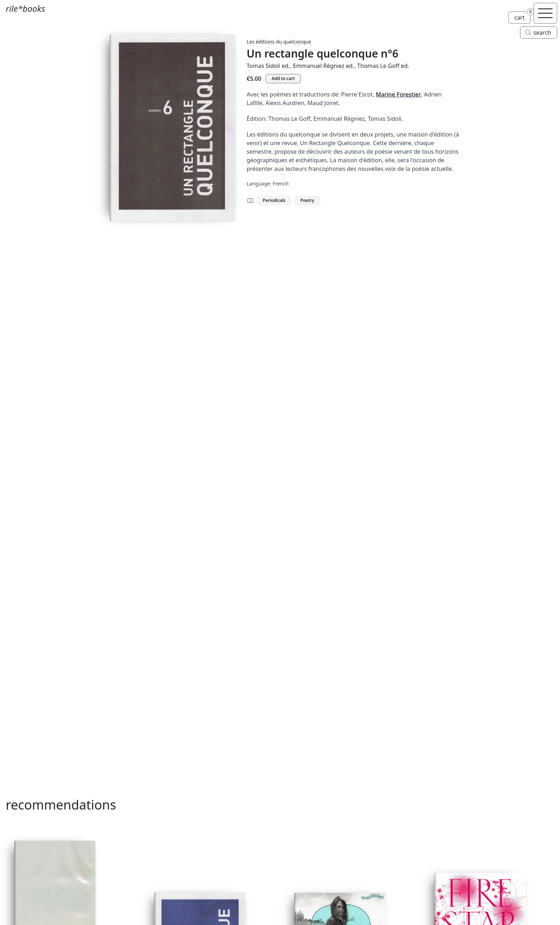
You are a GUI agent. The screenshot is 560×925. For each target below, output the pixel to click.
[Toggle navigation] (545, 13)
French (281, 184)
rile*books (25, 8)
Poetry (307, 200)
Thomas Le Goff (378, 66)
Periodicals (274, 200)
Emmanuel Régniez (319, 66)
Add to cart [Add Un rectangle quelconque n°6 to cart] (283, 78)
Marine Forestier (398, 94)
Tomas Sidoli (264, 66)
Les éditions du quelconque (279, 42)
